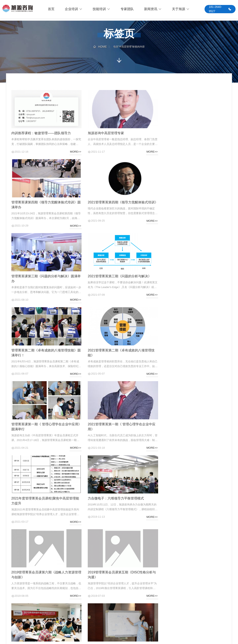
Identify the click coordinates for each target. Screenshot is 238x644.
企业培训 (74, 9)
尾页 (137, 557)
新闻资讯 (153, 9)
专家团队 (127, 9)
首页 (51, 9)
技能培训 (101, 9)
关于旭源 (181, 9)
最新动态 (116, 594)
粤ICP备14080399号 (221, 639)
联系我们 (12, 612)
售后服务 (116, 600)
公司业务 (12, 600)
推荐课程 (64, 606)
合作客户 (12, 606)
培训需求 (64, 594)
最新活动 (64, 600)
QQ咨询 (217, 615)
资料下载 (116, 612)
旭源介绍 (12, 594)
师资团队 (64, 612)
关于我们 (187, 615)
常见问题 (116, 606)
